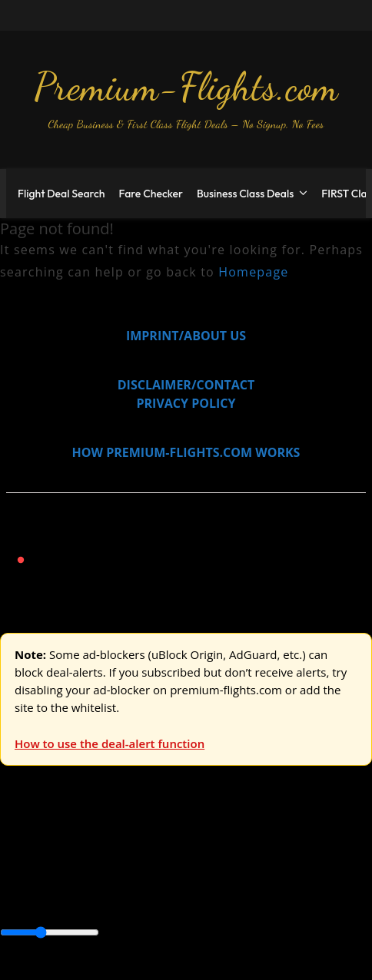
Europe (21, 846)
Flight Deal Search (61, 194)
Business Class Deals (245, 194)
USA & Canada (86, 846)
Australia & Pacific (114, 881)
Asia (48, 881)
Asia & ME (158, 846)
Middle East (172, 899)
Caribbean (283, 881)
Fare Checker (151, 194)
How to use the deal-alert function (110, 743)
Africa (17, 881)
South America (251, 899)
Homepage (253, 272)
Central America (46, 899)
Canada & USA (209, 881)
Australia (215, 846)
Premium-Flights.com (186, 87)
